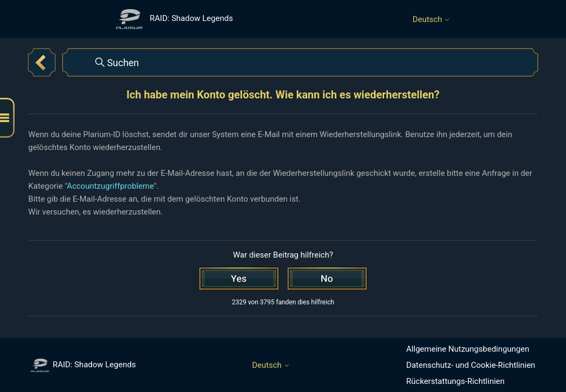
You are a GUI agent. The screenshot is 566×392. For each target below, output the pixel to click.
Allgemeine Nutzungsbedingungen (468, 349)
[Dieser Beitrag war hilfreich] (239, 279)
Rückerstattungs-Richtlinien (455, 381)
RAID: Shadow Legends (83, 365)
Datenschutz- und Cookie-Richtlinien (471, 365)
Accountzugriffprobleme (110, 186)
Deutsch (432, 20)
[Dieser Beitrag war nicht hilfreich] (327, 279)
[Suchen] (300, 62)
